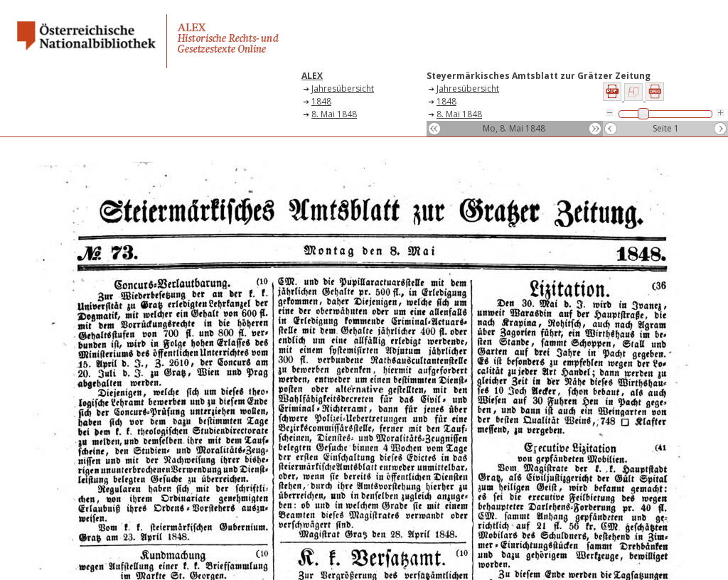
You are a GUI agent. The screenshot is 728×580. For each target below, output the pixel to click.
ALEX (312, 76)
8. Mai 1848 (334, 114)
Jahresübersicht (343, 88)
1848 (321, 101)
